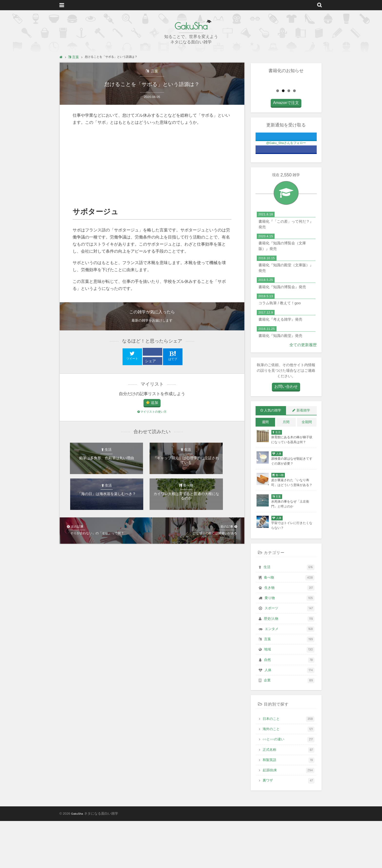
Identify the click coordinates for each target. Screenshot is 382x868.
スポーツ (289, 655)
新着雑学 (303, 458)
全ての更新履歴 (304, 392)
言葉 (154, 71)
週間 (265, 469)
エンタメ (290, 676)
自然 (289, 707)
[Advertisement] (152, 168)
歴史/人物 (289, 666)
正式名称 (288, 797)
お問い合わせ (286, 434)
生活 (289, 614)
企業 (289, 728)
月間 (286, 469)
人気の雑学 (273, 458)
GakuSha (191, 26)
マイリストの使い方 (152, 414)
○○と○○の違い (288, 787)
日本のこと (288, 766)
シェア (151, 363)
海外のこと (288, 776)
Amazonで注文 (286, 151)
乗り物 (289, 645)
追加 (154, 405)
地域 (289, 697)
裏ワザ (288, 828)
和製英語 (288, 807)
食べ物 (289, 625)
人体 (289, 717)
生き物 (289, 635)
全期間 (307, 469)
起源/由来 (288, 817)
